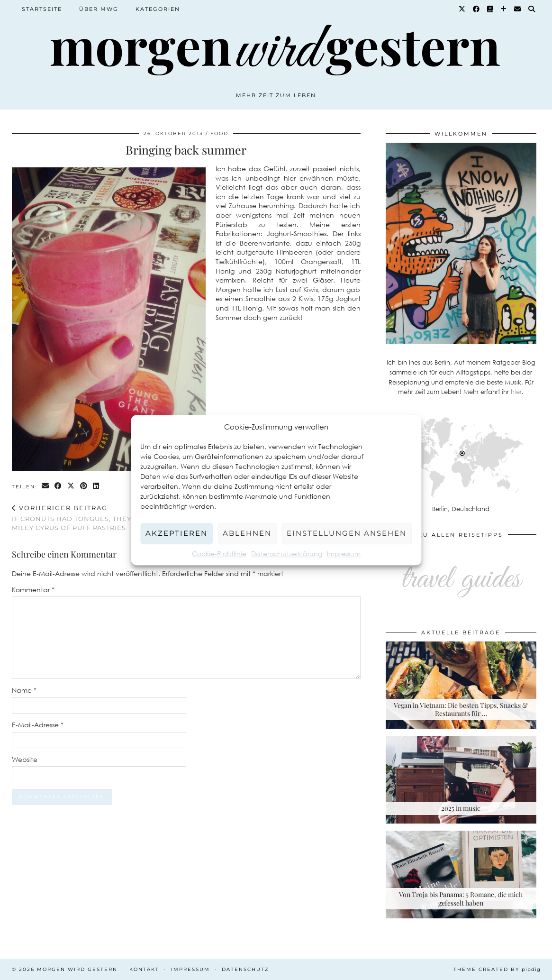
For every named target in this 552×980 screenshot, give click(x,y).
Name (24, 690)
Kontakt (144, 969)
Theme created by (497, 969)
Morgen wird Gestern (77, 969)
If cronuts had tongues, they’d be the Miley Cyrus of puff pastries (99, 518)
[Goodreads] (490, 9)
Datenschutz (245, 969)
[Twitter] (462, 9)
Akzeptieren (176, 533)
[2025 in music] (461, 780)
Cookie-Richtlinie (219, 554)
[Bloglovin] (504, 9)
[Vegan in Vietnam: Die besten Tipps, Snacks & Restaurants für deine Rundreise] (461, 685)
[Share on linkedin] (96, 486)
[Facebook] (477, 9)
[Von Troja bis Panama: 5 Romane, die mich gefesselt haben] (461, 875)
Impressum (344, 554)
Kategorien (158, 9)
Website (25, 759)
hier (516, 392)
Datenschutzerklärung (287, 554)
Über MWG (99, 9)
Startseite (42, 9)
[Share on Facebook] (59, 486)
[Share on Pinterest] (84, 486)
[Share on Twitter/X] (71, 486)
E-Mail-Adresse (38, 725)
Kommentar (33, 590)
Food (219, 133)
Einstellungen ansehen (347, 533)
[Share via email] (46, 486)
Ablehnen (247, 533)
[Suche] (532, 9)
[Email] (518, 9)
